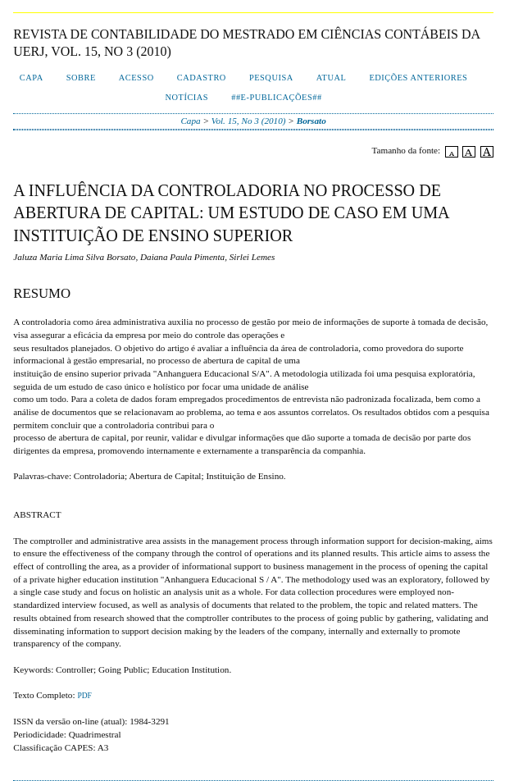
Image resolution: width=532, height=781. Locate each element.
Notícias (187, 97)
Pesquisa (271, 78)
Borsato (311, 121)
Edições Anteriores (418, 78)
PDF (84, 696)
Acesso (136, 78)
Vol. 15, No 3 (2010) (249, 121)
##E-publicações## (276, 97)
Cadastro (202, 78)
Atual (332, 78)
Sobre (81, 78)
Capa (32, 78)
